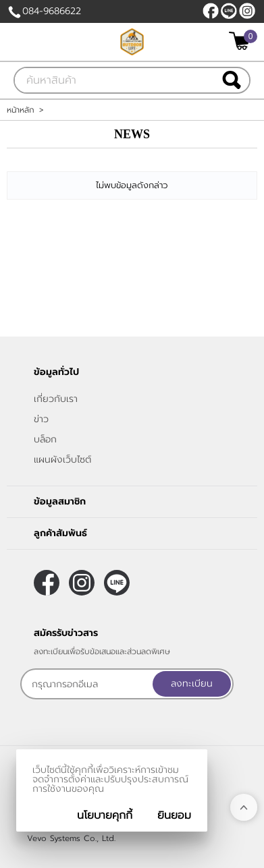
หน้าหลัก (21, 110)
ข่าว (41, 419)
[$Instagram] (247, 11)
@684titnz (229, 11)
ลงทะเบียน (192, 684)
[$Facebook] (211, 11)
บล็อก (45, 439)
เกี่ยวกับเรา (56, 399)
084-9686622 (52, 11)
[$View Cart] (241, 41)
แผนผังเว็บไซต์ (62, 460)
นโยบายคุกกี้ (105, 815)
